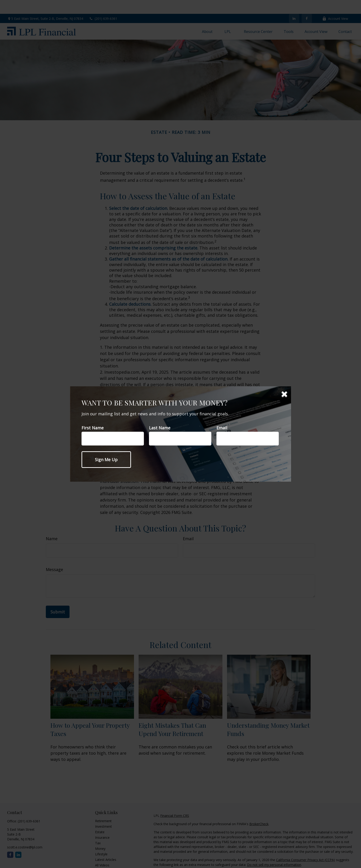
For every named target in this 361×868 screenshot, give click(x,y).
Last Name (160, 428)
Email (222, 428)
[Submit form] (106, 460)
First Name (93, 428)
